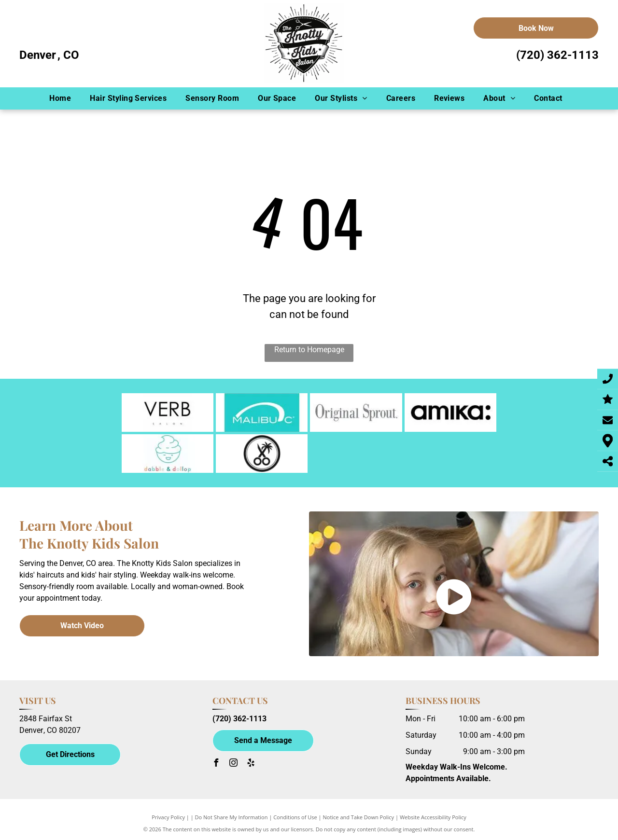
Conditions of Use (295, 817)
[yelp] (251, 764)
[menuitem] (63, 98)
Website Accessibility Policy (433, 817)
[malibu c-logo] (262, 413)
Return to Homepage (309, 350)
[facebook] (216, 764)
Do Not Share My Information (232, 817)
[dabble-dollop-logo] (168, 454)
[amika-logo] (450, 413)
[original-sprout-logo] (356, 413)
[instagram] (234, 764)
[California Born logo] (262, 454)
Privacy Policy (168, 817)
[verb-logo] (168, 413)
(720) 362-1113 (557, 55)
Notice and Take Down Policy (359, 817)
